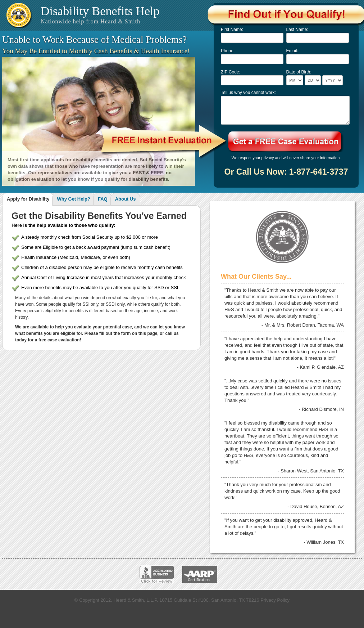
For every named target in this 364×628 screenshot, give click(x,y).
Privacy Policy (275, 600)
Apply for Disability (28, 199)
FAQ (103, 199)
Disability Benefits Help (100, 14)
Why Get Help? (73, 199)
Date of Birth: (299, 72)
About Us (126, 199)
